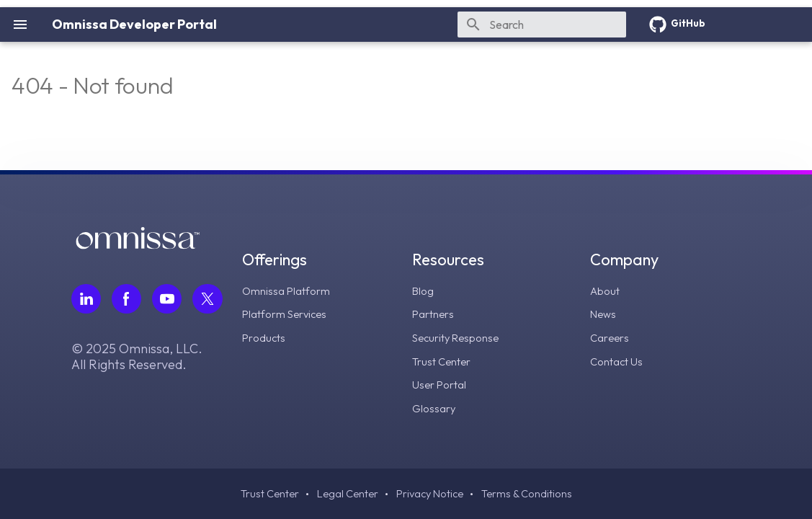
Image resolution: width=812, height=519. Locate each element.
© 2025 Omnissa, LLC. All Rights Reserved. (137, 359)
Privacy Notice (430, 494)
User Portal (442, 384)
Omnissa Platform (289, 292)
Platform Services (289, 315)
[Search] (542, 25)
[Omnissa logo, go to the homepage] (138, 247)
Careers (610, 338)
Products (267, 338)
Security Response (460, 338)
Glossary (436, 407)
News (604, 315)
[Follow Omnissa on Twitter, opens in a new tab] (210, 301)
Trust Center (444, 361)
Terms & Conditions (532, 494)
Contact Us (617, 361)
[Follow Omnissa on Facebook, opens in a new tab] (128, 301)
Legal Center (344, 494)
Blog (425, 292)
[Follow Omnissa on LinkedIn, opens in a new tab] (86, 301)
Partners (435, 315)
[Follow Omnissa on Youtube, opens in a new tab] (169, 301)
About (606, 292)
